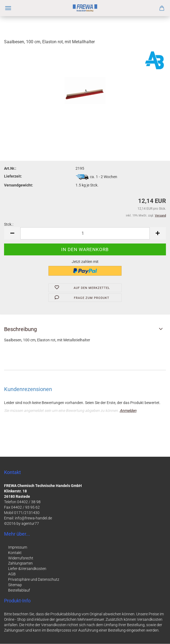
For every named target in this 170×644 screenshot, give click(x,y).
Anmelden (128, 411)
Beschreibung (20, 329)
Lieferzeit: (13, 176)
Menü (8, 8)
